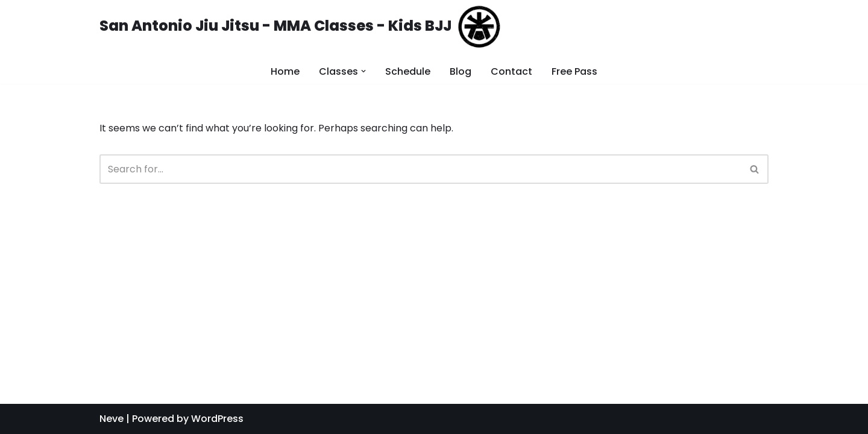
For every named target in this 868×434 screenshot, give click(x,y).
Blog (461, 71)
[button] (754, 169)
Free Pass (574, 71)
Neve (112, 419)
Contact (511, 71)
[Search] (420, 169)
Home (285, 71)
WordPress (217, 419)
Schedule (408, 71)
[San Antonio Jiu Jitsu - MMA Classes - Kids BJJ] (300, 27)
